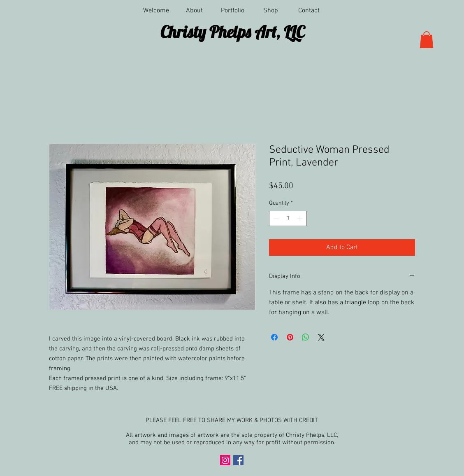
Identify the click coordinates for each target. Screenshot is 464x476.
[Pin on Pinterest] (290, 337)
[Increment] (300, 218)
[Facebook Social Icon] (238, 460)
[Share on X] (321, 337)
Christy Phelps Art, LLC (232, 32)
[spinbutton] (288, 218)
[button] (233, 11)
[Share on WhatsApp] (306, 337)
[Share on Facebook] (274, 337)
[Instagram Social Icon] (225, 460)
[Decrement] (275, 218)
